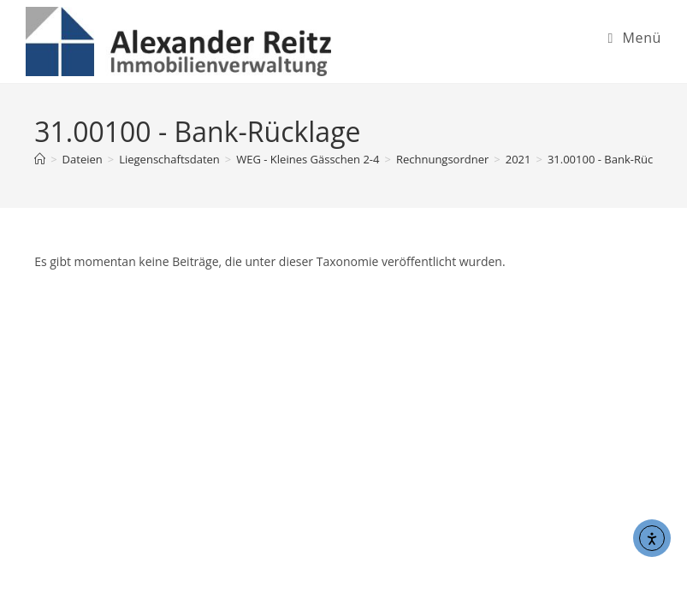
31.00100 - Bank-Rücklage (614, 159)
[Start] (40, 159)
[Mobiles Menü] (634, 38)
